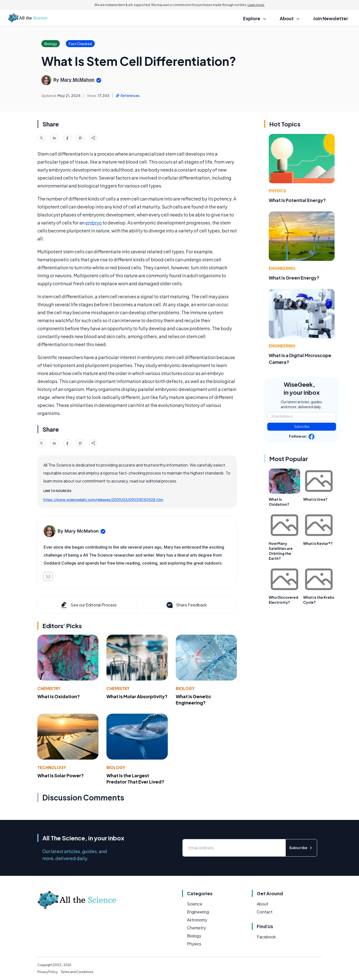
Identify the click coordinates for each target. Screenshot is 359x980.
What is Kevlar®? (318, 543)
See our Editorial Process (88, 605)
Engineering (282, 268)
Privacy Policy (47, 972)
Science (195, 904)
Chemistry (49, 688)
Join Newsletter (331, 18)
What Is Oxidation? (59, 696)
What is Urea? (315, 499)
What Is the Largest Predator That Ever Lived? (135, 779)
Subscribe (302, 427)
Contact (265, 912)
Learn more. (256, 5)
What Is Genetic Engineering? (193, 699)
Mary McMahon (77, 80)
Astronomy (197, 920)
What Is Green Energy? (294, 278)
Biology (185, 688)
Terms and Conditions (77, 972)
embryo (93, 223)
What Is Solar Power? (61, 775)
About (263, 904)
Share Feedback (186, 605)
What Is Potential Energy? (297, 200)
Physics (277, 191)
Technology (52, 767)
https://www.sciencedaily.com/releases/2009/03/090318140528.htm (103, 499)
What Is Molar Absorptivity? (137, 696)
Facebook (266, 937)
